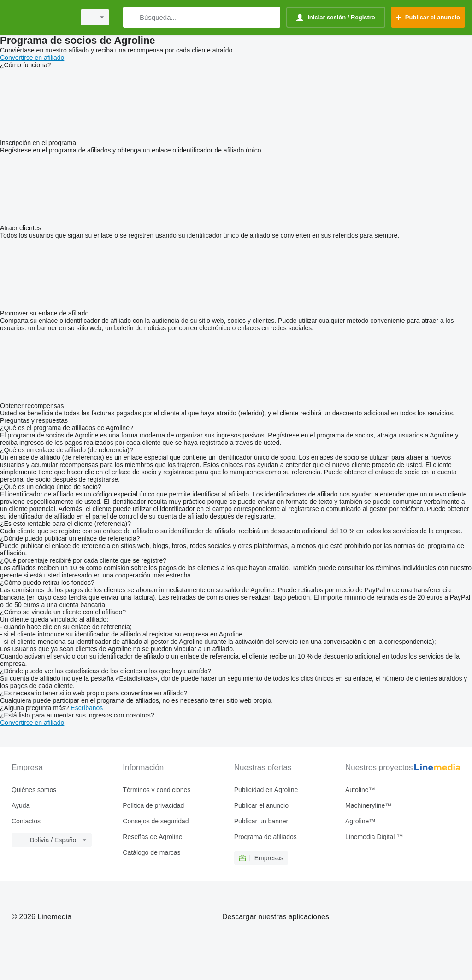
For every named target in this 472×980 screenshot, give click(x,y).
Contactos (26, 821)
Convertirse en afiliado (32, 58)
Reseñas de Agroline (152, 837)
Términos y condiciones (156, 790)
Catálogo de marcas (151, 852)
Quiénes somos (34, 790)
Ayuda (21, 805)
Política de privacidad (153, 805)
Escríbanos (87, 708)
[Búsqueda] (132, 17)
